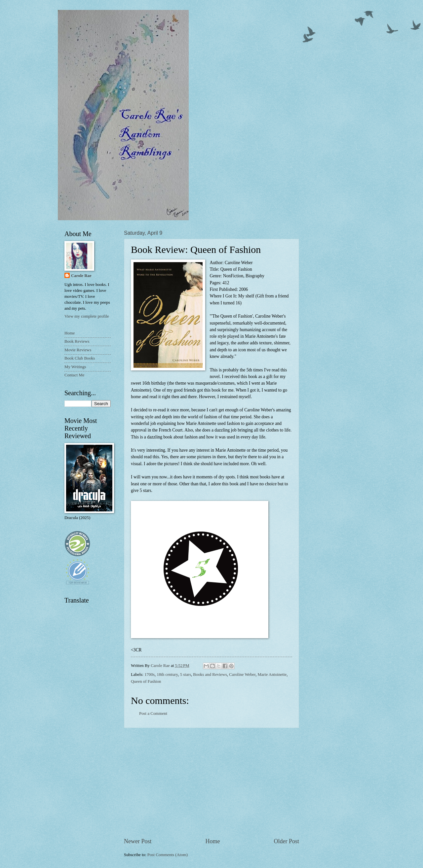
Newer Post (138, 841)
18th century (167, 675)
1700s (150, 675)
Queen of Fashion (146, 681)
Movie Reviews (78, 350)
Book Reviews (77, 341)
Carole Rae (81, 276)
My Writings (75, 367)
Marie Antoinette (272, 675)
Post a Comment (153, 713)
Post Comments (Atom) (168, 855)
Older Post (286, 841)
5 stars (186, 675)
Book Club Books (80, 358)
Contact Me (74, 375)
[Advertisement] (211, 783)
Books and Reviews (210, 675)
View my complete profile (87, 316)
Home (212, 841)
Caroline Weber (242, 675)
